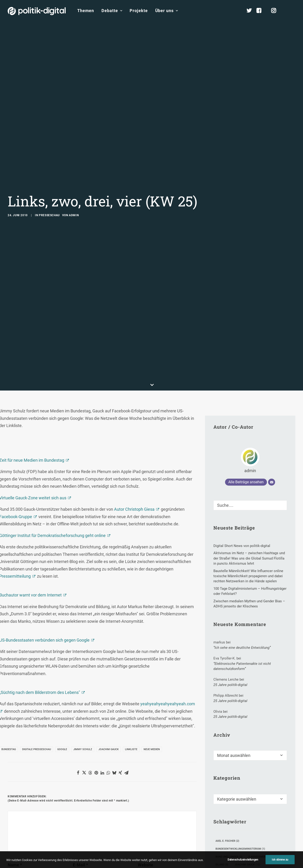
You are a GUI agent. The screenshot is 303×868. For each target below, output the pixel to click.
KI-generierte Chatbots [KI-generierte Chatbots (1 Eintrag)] (233, 829)
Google (62, 698)
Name (15, 813)
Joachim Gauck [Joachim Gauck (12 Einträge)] (247, 813)
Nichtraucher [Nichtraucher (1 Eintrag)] (227, 845)
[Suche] (250, 454)
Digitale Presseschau (37, 698)
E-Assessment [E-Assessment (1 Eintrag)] (260, 805)
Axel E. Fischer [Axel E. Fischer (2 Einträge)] (227, 789)
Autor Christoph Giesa (134, 458)
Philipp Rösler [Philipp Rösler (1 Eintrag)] (257, 845)
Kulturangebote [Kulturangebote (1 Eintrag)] (229, 837)
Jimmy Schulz (83, 698)
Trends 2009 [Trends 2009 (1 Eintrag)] (268, 860)
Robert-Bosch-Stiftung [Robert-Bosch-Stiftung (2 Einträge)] (234, 860)
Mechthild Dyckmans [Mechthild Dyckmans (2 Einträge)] (265, 837)
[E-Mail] (272, 431)
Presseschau (49, 189)
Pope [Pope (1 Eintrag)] (221, 853)
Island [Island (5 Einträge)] (222, 813)
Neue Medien (152, 698)
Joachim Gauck (109, 698)
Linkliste (131, 698)
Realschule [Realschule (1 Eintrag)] (242, 853)
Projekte (139, 11)
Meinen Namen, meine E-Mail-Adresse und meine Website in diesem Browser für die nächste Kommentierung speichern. (94, 839)
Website (145, 813)
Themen (86, 11)
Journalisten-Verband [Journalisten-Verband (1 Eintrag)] (233, 821)
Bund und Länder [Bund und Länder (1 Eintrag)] (229, 805)
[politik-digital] (37, 11)
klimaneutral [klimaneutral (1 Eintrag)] (269, 829)
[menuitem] (86, 11)
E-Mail (80, 813)
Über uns (167, 11)
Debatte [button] (112, 11)
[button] (293, 11)
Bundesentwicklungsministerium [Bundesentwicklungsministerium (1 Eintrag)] (240, 797)
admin (74, 189)
